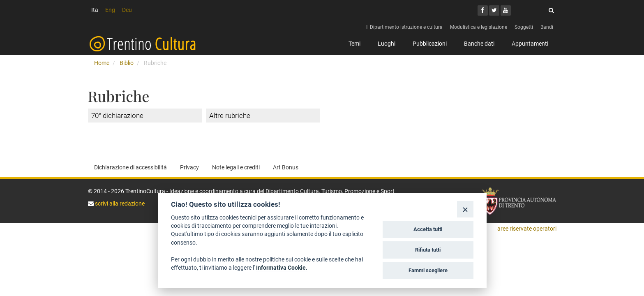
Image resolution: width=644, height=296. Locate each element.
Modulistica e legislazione (479, 27)
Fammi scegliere (428, 270)
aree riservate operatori (527, 229)
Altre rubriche (230, 116)
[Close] (465, 209)
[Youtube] (506, 10)
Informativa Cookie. (282, 268)
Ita (95, 10)
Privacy (189, 167)
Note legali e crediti (236, 167)
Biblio (127, 63)
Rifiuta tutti (428, 250)
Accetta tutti (428, 229)
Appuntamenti (530, 44)
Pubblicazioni (430, 44)
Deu (127, 10)
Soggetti (524, 27)
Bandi (547, 27)
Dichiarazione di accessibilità (130, 167)
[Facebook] (483, 10)
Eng (110, 10)
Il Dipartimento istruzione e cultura (404, 27)
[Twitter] (494, 10)
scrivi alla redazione (119, 203)
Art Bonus (286, 167)
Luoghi (387, 44)
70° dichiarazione (117, 116)
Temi (354, 44)
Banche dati (479, 44)
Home (102, 63)
